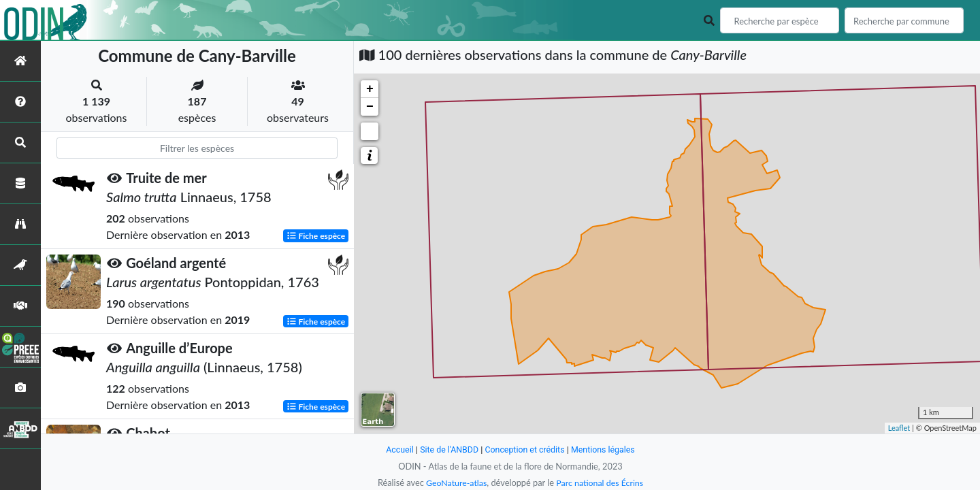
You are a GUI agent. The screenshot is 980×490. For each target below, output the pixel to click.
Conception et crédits (525, 450)
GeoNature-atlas (455, 483)
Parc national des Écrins (601, 483)
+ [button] (370, 89)
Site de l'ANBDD (447, 450)
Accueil (396, 450)
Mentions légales (606, 450)
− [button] (370, 107)
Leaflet (899, 428)
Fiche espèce (316, 236)
